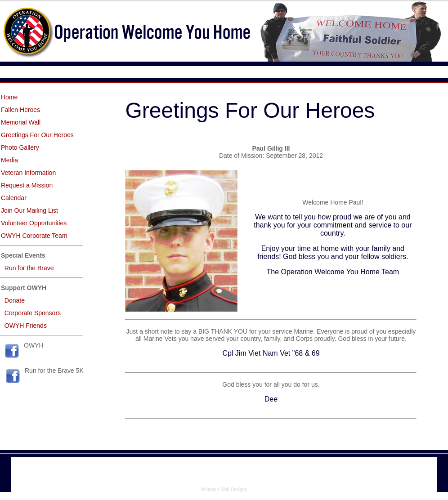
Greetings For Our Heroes (37, 135)
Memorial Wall (21, 122)
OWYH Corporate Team (34, 236)
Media (9, 160)
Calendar (14, 198)
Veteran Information (28, 173)
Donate (15, 300)
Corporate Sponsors (33, 313)
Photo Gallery (20, 147)
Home (9, 97)
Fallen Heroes (20, 110)
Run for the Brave (29, 268)
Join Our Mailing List (29, 210)
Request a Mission (27, 185)
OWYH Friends (26, 326)
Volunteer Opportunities (34, 223)
